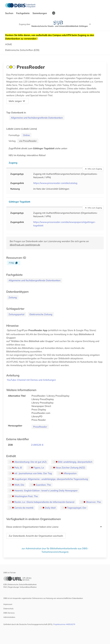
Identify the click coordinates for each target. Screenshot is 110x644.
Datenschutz (8, 609)
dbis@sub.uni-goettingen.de (25, 245)
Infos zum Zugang (94, 169)
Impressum (8, 604)
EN (54, 13)
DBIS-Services (9, 613)
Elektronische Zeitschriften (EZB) (22, 50)
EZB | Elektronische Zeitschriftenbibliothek (20, 584)
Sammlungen (40, 13)
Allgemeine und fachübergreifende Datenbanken (37, 118)
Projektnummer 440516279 (64, 624)
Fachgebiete (23, 13)
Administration (9, 617)
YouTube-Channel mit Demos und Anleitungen (31, 380)
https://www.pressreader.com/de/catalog (55, 183)
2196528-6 (37, 445)
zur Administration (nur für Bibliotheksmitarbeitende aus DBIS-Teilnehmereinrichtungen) (55, 550)
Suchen (10, 13)
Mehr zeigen (17, 101)
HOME (9, 44)
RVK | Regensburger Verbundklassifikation (20, 587)
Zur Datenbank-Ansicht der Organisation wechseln (36, 536)
